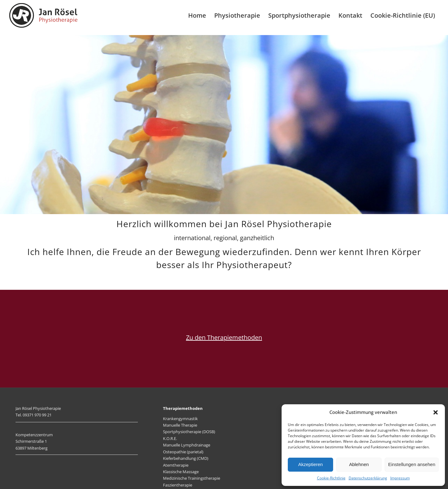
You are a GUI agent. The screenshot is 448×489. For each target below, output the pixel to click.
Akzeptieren (310, 464)
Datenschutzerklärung (368, 478)
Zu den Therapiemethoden (224, 337)
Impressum (400, 478)
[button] (436, 412)
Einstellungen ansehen (412, 464)
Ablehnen (359, 464)
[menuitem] (197, 16)
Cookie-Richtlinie (331, 478)
